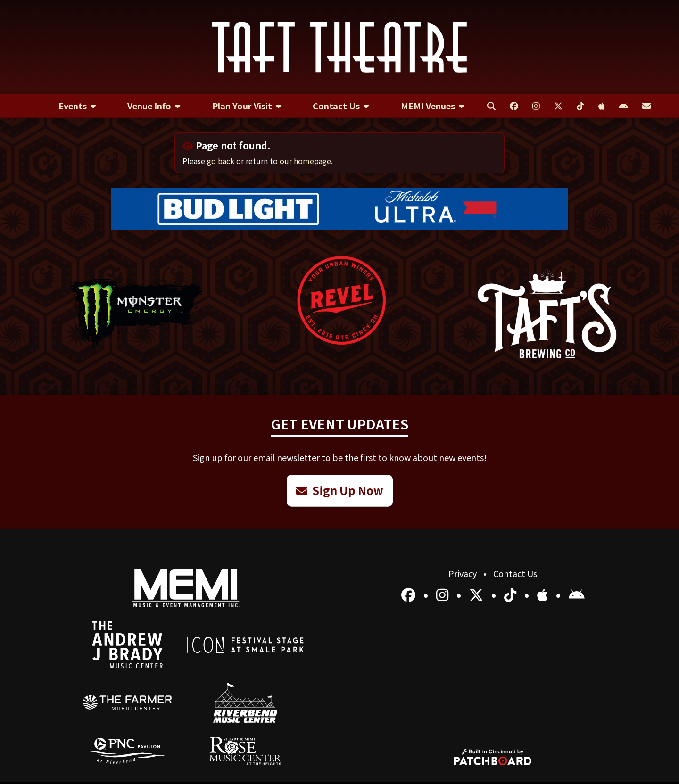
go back (221, 161)
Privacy (464, 573)
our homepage (305, 161)
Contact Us (515, 573)
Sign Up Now (340, 490)
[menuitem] (77, 106)
